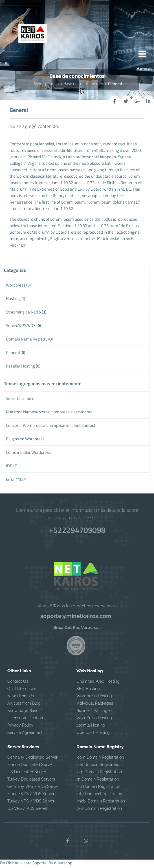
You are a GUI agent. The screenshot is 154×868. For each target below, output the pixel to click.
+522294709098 (77, 531)
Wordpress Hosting (94, 698)
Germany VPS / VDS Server (33, 788)
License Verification (25, 720)
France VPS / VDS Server (31, 795)
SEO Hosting (88, 690)
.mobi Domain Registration (101, 803)
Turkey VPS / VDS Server (31, 803)
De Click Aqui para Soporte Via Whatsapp (36, 865)
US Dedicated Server (27, 774)
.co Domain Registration (98, 788)
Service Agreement (25, 734)
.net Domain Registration (99, 766)
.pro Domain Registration (99, 810)
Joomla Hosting (91, 727)
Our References (22, 690)
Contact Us (18, 683)
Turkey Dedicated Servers (31, 781)
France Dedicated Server (30, 766)
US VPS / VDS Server (27, 810)
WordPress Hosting (94, 720)
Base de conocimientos (84, 85)
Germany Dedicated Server (32, 759)
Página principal (46, 85)
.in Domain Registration (98, 781)
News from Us (21, 698)
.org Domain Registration (99, 774)
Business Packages (94, 712)
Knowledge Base (23, 712)
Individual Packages (95, 705)
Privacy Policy (20, 727)
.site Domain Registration (99, 795)
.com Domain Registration (100, 759)
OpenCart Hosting (93, 734)
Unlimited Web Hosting (98, 683)
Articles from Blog (24, 705)
